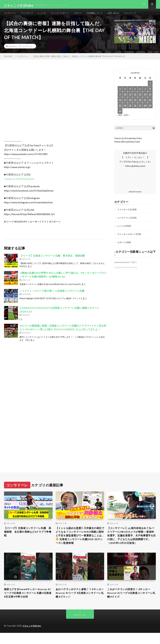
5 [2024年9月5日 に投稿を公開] (135, 94)
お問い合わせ (119, 15)
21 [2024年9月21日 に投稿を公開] (145, 105)
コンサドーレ (11, 15)
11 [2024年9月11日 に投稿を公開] (130, 99)
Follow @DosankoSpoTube (127, 147)
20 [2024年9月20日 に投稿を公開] (140, 105)
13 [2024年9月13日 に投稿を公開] (140, 99)
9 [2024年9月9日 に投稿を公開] (120, 99)
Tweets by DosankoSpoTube (128, 143)
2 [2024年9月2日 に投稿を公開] (120, 94)
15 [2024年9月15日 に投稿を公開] (150, 99)
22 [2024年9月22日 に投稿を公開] (150, 105)
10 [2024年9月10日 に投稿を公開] (125, 99)
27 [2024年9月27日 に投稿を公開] (140, 110)
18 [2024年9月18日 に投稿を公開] (130, 105)
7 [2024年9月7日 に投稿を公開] (145, 94)
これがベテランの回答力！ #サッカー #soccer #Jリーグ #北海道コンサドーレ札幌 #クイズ (131, 604)
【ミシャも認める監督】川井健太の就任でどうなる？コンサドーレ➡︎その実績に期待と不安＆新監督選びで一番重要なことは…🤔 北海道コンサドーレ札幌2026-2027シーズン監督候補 (80, 541)
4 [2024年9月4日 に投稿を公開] (130, 94)
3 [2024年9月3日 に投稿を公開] (125, 94)
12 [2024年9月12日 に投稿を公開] (135, 99)
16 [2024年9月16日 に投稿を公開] (120, 105)
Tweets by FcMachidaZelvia (19, 184)
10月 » (127, 120)
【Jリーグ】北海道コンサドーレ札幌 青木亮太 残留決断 (52, 261)
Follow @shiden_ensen (135, 171)
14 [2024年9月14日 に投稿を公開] (145, 99)
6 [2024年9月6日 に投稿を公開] (140, 94)
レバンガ (44, 15)
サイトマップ (137, 15)
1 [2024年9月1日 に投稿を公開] (150, 88)
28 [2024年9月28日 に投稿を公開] (145, 110)
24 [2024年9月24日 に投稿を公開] (125, 110)
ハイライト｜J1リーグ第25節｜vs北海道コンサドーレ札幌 (52, 296)
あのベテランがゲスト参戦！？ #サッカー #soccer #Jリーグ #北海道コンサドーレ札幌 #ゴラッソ (80, 604)
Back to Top (80, 627)
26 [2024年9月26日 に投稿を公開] (135, 110)
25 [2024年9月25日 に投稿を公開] (130, 110)
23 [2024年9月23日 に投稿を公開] (120, 110)
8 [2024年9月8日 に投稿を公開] (150, 94)
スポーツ (82, 15)
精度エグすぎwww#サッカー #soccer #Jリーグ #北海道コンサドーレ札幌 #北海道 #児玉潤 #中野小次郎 (28, 604)
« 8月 (120, 120)
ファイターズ (28, 15)
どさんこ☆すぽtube (32, 637)
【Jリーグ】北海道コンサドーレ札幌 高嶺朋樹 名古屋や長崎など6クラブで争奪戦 (28, 537)
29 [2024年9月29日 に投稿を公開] (150, 110)
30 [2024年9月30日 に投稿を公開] (120, 116)
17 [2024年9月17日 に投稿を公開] (125, 105)
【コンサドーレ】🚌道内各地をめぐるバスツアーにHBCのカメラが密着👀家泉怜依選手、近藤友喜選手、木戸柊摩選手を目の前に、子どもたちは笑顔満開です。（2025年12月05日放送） (131, 543)
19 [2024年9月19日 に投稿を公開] (135, 105)
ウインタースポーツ (63, 15)
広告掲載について (99, 15)
